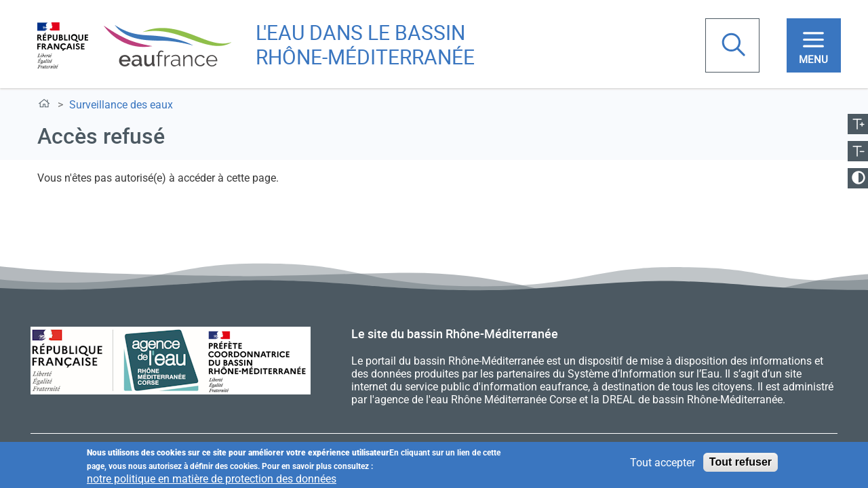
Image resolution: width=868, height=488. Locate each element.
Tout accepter (663, 463)
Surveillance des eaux (121, 105)
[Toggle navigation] (814, 45)
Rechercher (735, 46)
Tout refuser (741, 463)
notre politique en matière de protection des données (212, 480)
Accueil (46, 106)
